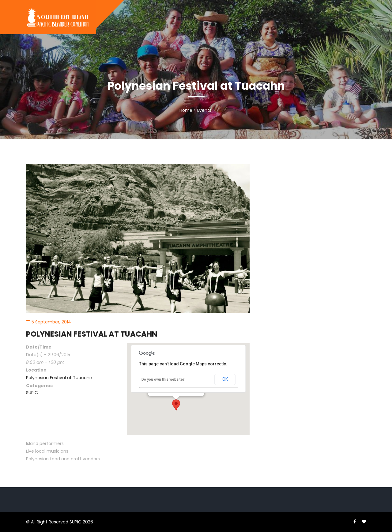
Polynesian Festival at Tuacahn (59, 378)
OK (225, 379)
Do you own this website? (163, 379)
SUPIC (32, 393)
